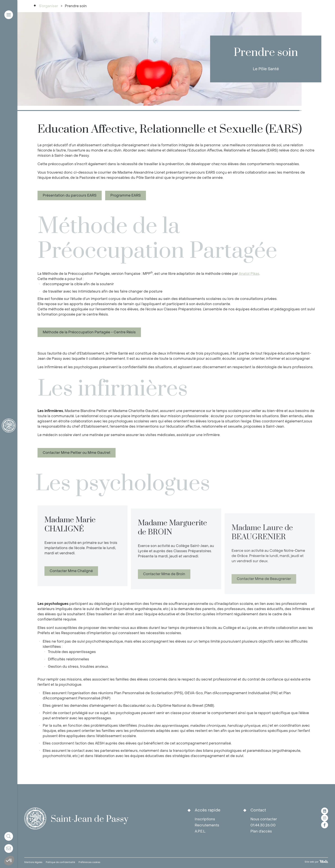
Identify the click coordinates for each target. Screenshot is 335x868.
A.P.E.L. (200, 831)
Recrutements (207, 825)
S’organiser (49, 6)
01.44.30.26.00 (263, 825)
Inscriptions (205, 819)
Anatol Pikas (249, 274)
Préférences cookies (89, 862)
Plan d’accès (261, 831)
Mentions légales (33, 862)
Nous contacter (264, 819)
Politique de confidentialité (60, 862)
